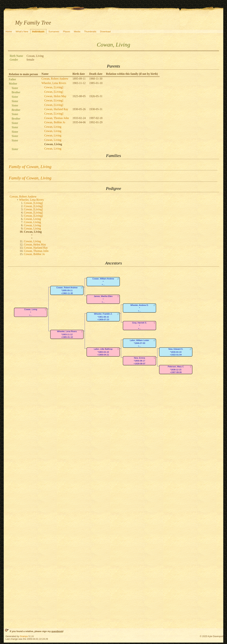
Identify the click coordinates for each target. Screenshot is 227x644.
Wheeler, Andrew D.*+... (139, 308)
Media (77, 32)
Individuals (38, 32)
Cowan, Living (53, 127)
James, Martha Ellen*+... (103, 299)
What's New (22, 32)
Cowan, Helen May (55, 96)
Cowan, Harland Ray (56, 109)
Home (9, 32)
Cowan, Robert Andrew (55, 79)
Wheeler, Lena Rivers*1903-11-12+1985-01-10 (67, 334)
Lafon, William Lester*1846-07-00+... (139, 343)
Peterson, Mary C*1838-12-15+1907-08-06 (176, 370)
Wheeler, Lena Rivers (54, 83)
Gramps (24, 636)
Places (67, 32)
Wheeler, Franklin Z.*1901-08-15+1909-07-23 (103, 317)
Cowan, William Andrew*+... (103, 282)
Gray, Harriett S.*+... (139, 326)
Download (105, 32)
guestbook (57, 631)
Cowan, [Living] (54, 87)
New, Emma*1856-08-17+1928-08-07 (139, 361)
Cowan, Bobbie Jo (55, 122)
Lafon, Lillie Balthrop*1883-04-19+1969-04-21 (103, 352)
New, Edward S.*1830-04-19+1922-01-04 (176, 352)
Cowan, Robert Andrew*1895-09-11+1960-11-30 (67, 291)
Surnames (54, 32)
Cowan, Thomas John (57, 118)
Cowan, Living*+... (31, 312)
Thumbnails (90, 32)
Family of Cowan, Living (30, 167)
